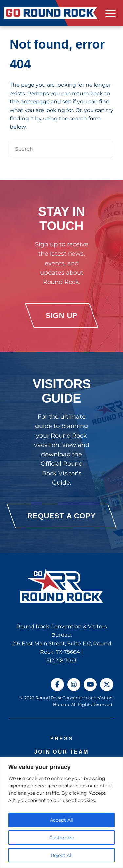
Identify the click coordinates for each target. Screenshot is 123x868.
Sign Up (61, 315)
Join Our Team (61, 752)
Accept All (61, 820)
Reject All (62, 855)
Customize (61, 838)
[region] (61, 813)
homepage (35, 102)
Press (61, 739)
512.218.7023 (61, 660)
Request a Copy (61, 516)
